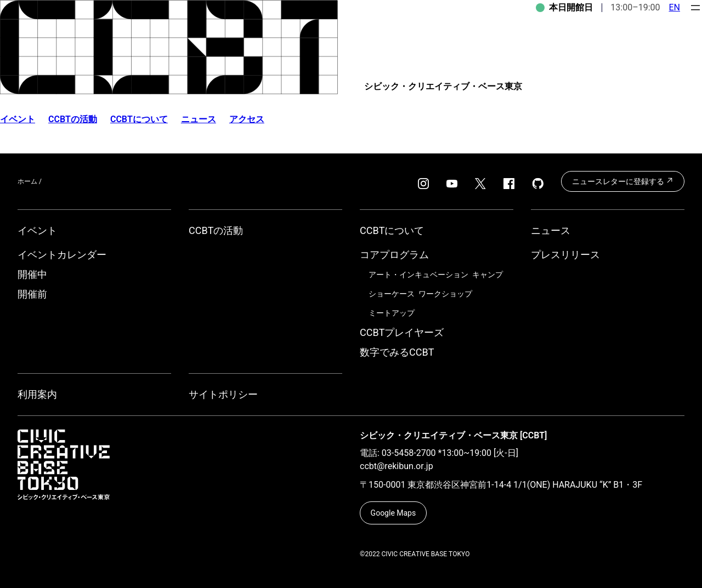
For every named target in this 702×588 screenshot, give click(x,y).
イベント (37, 230)
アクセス (247, 119)
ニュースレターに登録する (623, 181)
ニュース (199, 119)
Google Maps (394, 513)
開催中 (32, 274)
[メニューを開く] (695, 8)
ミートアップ (392, 313)
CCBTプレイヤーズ (402, 332)
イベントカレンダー (62, 255)
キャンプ (488, 275)
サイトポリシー (223, 394)
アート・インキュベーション (418, 275)
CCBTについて (139, 119)
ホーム (27, 181)
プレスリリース (565, 255)
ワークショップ (445, 294)
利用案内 (37, 394)
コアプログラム (394, 255)
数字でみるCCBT (397, 352)
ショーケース (392, 294)
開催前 (32, 294)
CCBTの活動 (73, 119)
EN (674, 7)
